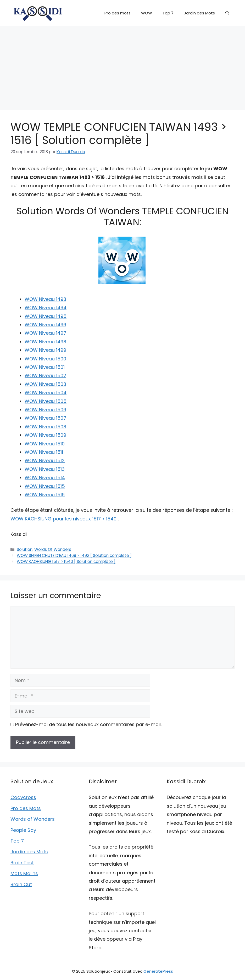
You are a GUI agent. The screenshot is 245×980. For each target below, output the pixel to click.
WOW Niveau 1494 (46, 308)
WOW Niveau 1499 (45, 350)
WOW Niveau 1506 (45, 410)
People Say (23, 830)
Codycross (23, 797)
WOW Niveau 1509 (45, 435)
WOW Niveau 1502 (45, 376)
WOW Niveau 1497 (45, 333)
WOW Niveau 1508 (45, 427)
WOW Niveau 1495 (46, 316)
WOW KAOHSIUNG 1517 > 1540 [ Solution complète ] (66, 561)
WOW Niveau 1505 (46, 401)
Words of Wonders (33, 819)
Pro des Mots (26, 808)
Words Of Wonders (53, 549)
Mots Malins (24, 873)
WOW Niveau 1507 (45, 418)
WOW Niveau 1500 (45, 359)
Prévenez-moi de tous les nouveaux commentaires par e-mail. (88, 724)
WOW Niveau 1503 (45, 384)
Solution (25, 549)
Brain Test (22, 863)
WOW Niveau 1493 (45, 299)
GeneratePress (158, 971)
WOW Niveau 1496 (45, 325)
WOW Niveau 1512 (45, 460)
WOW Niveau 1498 (45, 342)
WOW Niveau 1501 (45, 367)
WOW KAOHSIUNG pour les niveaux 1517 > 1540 (64, 519)
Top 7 (168, 13)
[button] (227, 13)
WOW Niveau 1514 (45, 478)
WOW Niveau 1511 (44, 452)
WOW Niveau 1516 (45, 495)
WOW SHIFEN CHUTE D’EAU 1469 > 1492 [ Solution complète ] (74, 555)
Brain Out (21, 884)
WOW (147, 13)
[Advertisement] (122, 66)
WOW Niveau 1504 (46, 393)
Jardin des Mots (199, 13)
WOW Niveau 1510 (45, 444)
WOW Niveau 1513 (45, 469)
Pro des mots (118, 13)
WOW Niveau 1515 (45, 486)
